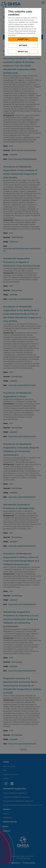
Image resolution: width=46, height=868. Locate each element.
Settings (23, 45)
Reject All (23, 52)
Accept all (23, 39)
